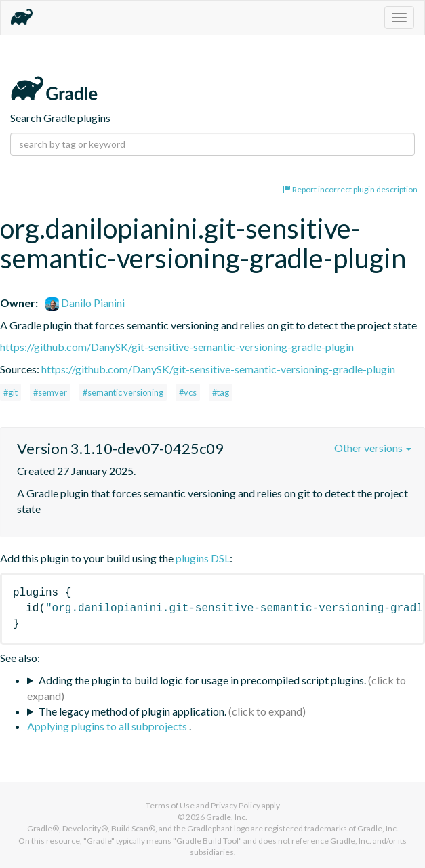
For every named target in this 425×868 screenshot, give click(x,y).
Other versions (373, 448)
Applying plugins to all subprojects (108, 726)
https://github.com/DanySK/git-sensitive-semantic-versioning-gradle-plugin (177, 347)
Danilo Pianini (85, 303)
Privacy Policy (236, 805)
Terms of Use (170, 805)
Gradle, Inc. (227, 817)
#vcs (188, 392)
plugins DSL (203, 558)
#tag (221, 392)
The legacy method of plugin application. (133, 711)
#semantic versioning (123, 392)
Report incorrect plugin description (350, 189)
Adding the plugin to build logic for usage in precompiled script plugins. (202, 680)
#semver (50, 392)
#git (11, 392)
